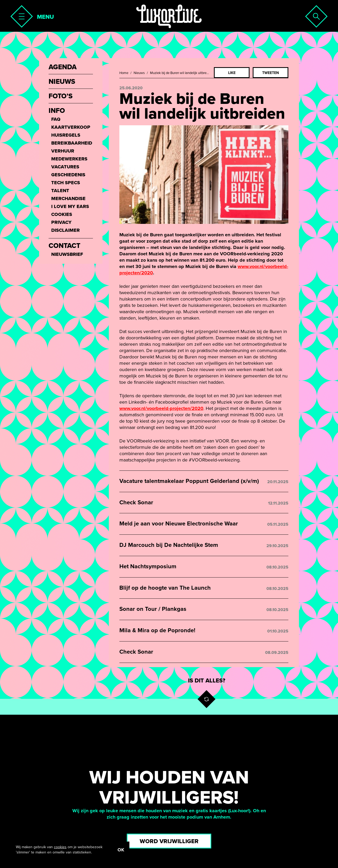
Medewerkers (69, 159)
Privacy (61, 222)
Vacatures (65, 167)
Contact (64, 246)
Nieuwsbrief (67, 254)
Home (124, 73)
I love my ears (70, 206)
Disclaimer (65, 230)
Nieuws (139, 73)
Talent (60, 191)
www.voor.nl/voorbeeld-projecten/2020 (161, 408)
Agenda (63, 67)
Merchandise (68, 198)
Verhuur (63, 151)
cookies (60, 847)
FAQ (56, 119)
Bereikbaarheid (72, 143)
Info (57, 111)
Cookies (62, 214)
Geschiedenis (68, 175)
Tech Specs (66, 183)
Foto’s (61, 96)
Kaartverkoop (71, 127)
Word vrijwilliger (169, 841)
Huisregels (66, 135)
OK (121, 850)
